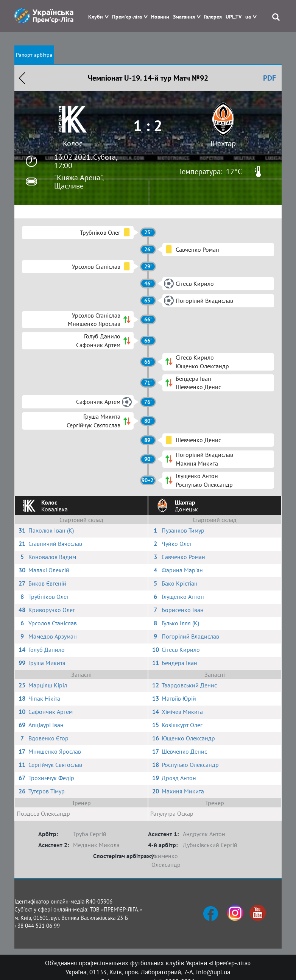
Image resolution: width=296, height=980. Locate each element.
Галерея (213, 17)
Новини (160, 17)
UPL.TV (234, 17)
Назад (22, 78)
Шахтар (223, 143)
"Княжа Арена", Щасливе (79, 182)
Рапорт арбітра (34, 55)
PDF (270, 78)
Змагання (184, 17)
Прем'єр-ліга (127, 17)
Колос (73, 143)
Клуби (96, 17)
